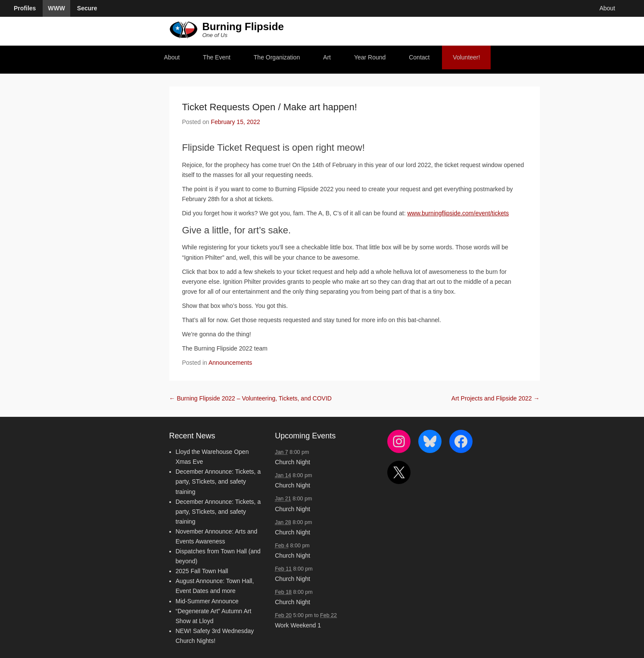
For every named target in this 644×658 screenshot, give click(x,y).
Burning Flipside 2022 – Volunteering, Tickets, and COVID (250, 398)
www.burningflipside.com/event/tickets (458, 213)
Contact (419, 57)
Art (327, 57)
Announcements (230, 363)
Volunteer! (466, 57)
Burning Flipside (243, 26)
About (172, 57)
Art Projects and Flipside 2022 (496, 398)
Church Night (292, 462)
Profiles (25, 8)
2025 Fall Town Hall (202, 571)
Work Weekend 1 (298, 625)
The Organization (277, 57)
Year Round (370, 57)
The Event (217, 57)
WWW (56, 8)
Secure (87, 8)
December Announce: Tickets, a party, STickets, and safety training (218, 481)
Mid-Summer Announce (207, 601)
